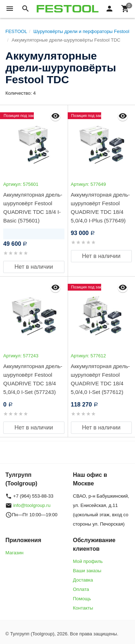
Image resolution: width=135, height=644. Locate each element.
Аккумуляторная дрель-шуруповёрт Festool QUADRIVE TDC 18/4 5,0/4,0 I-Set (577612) (100, 379)
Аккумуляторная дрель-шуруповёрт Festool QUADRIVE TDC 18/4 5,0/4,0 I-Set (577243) (33, 379)
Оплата (81, 589)
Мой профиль (88, 561)
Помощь (82, 599)
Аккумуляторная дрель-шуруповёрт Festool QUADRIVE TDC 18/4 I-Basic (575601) (33, 208)
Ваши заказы (87, 571)
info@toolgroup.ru (32, 505)
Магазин (14, 553)
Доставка (83, 580)
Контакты (83, 608)
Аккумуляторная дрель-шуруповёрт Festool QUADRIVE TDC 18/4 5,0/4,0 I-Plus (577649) (100, 208)
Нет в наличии (34, 267)
